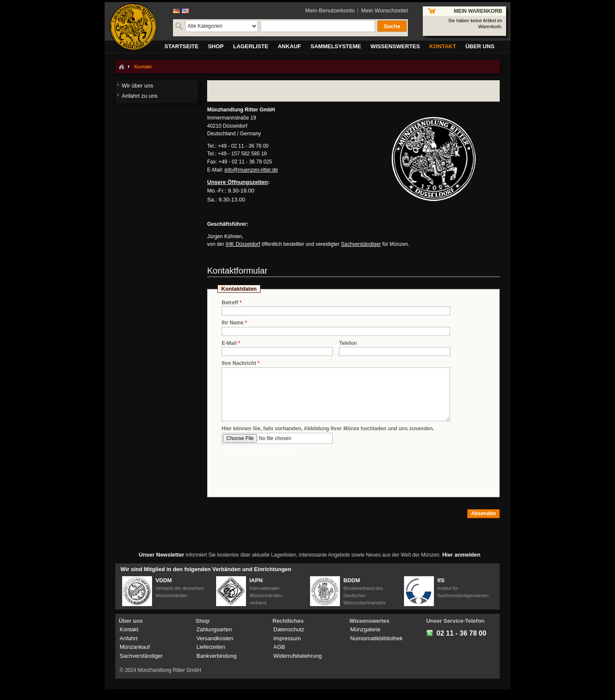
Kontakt (129, 629)
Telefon (348, 343)
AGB (279, 647)
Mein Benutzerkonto (330, 10)
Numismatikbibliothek (376, 638)
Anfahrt (129, 638)
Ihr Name (233, 323)
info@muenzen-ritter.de (251, 170)
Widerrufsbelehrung (297, 656)
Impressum (287, 638)
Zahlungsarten (214, 629)
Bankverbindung (217, 656)
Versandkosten (215, 638)
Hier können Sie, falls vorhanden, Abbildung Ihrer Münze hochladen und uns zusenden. (328, 429)
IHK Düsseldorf (243, 244)
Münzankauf (135, 647)
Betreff (230, 303)
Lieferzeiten (211, 647)
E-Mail (229, 343)
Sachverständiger (361, 244)
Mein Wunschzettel (384, 10)
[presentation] (287, 472)
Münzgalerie (365, 629)
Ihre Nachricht (239, 363)
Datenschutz (289, 629)
